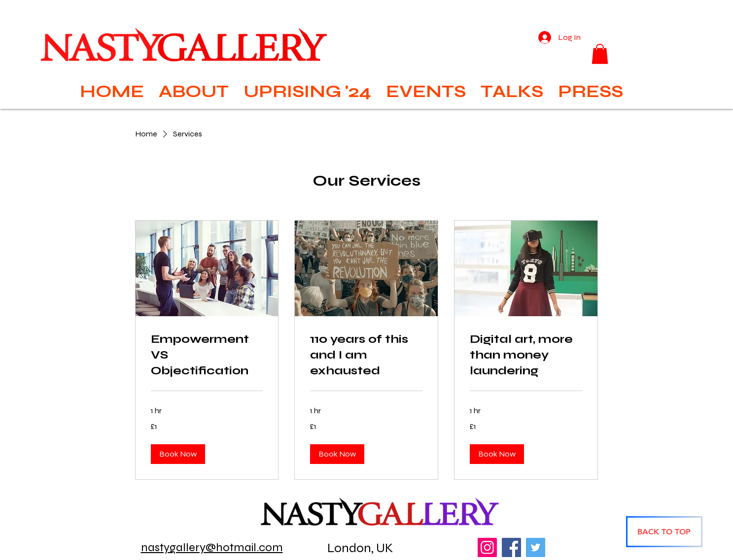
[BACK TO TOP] (664, 532)
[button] (600, 54)
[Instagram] (487, 547)
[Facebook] (511, 547)
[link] (207, 355)
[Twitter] (536, 547)
